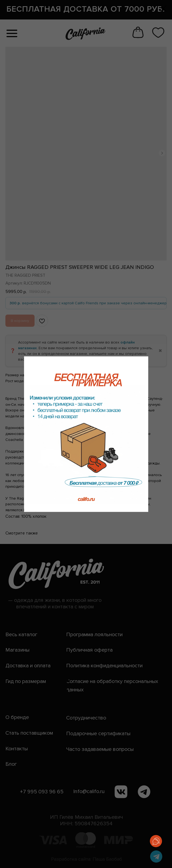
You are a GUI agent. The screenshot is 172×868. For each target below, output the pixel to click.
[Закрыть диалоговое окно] (163, 9)
